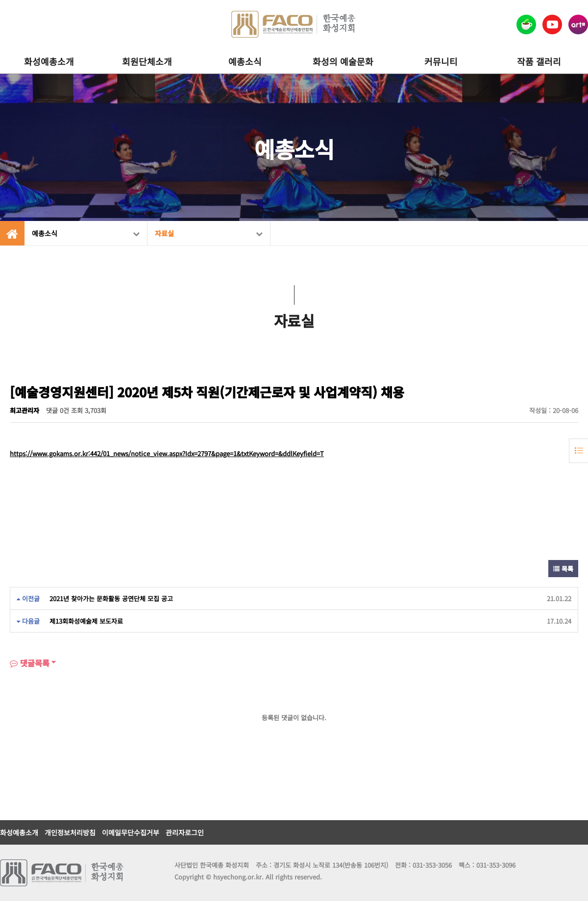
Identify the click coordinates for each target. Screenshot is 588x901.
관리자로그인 (185, 832)
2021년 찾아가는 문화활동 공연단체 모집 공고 (111, 598)
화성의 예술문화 (343, 61)
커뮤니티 (441, 61)
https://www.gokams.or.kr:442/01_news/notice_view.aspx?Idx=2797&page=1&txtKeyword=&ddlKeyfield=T (167, 453)
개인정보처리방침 (70, 832)
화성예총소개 (49, 61)
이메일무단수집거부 (131, 832)
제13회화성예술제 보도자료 (86, 621)
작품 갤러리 (539, 61)
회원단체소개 (147, 61)
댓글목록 (30, 663)
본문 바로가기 (0, 0)
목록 (563, 569)
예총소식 (245, 61)
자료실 (209, 233)
